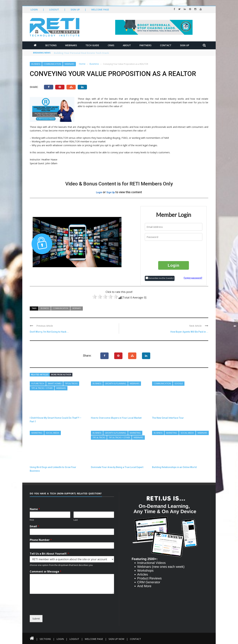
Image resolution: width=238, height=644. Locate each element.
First (32, 520)
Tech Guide (92, 45)
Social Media (53, 433)
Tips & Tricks (71, 384)
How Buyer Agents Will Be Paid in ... (189, 332)
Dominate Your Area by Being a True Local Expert (117, 467)
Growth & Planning (116, 384)
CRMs (111, 45)
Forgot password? (193, 278)
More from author (61, 375)
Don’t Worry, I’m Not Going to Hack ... (49, 332)
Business (36, 64)
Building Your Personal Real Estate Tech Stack (81, 53)
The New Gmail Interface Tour (168, 418)
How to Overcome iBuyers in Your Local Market (116, 418)
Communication (52, 64)
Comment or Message (46, 572)
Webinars (71, 45)
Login (34, 10)
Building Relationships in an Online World (174, 467)
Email (34, 526)
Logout (54, 10)
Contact (166, 45)
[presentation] (174, 251)
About (127, 45)
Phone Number (41, 540)
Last (76, 520)
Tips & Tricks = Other (42, 388)
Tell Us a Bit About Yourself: (49, 554)
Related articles (40, 375)
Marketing (37, 433)
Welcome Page (100, 10)
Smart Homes (55, 384)
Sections (51, 45)
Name (35, 509)
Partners (145, 45)
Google (179, 384)
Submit (36, 619)
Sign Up (75, 10)
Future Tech (38, 384)
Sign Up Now (116, 639)
